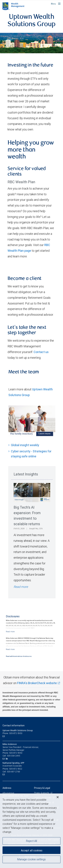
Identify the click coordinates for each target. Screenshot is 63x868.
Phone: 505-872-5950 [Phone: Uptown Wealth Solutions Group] (12, 733)
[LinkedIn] (7, 759)
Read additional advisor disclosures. (19, 656)
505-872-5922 (16, 769)
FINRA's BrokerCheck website (37, 683)
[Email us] (4, 736)
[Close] (58, 797)
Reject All (32, 841)
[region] (32, 831)
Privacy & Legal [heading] (42, 788)
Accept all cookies (32, 850)
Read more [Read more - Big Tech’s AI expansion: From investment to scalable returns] (21, 587)
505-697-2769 (13, 772)
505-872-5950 (16, 753)
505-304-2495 (13, 756)
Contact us (41, 352)
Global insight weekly (25, 445)
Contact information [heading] (14, 725)
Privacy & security (42, 793)
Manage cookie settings (32, 859)
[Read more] (10, 632)
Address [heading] (7, 788)
